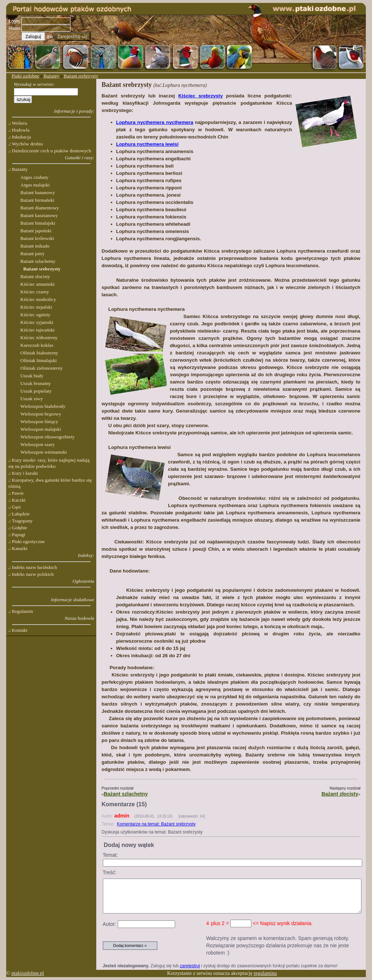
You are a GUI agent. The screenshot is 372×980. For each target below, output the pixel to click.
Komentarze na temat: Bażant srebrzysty (156, 824)
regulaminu (265, 973)
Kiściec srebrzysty (201, 96)
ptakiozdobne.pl (28, 973)
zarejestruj (190, 966)
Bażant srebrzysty (81, 76)
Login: (15, 21)
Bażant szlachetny (126, 794)
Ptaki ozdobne (25, 76)
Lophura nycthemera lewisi (147, 144)
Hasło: (15, 28)
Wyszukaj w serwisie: (34, 84)
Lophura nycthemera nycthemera (155, 122)
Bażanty (52, 76)
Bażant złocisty (340, 794)
